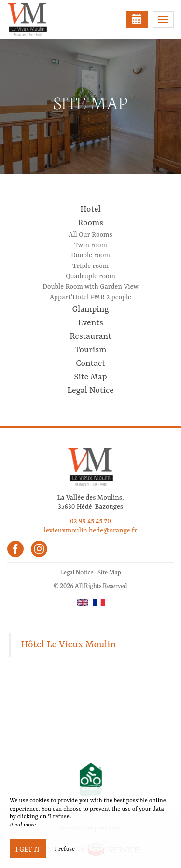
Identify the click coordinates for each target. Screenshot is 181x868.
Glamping (90, 309)
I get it (28, 849)
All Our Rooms (90, 235)
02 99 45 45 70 (90, 521)
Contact (90, 364)
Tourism (91, 350)
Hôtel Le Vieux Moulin (69, 645)
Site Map (90, 377)
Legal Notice (90, 391)
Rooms (90, 223)
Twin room (90, 245)
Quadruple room (90, 276)
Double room (90, 255)
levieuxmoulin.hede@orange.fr (91, 531)
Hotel (90, 210)
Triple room (90, 266)
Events (90, 323)
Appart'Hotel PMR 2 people (90, 297)
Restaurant (90, 336)
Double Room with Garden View (90, 287)
